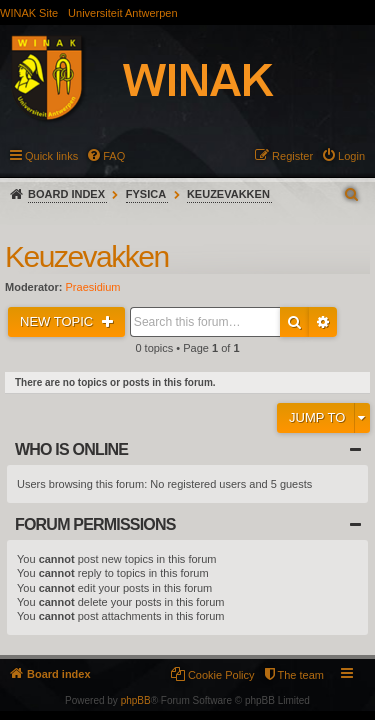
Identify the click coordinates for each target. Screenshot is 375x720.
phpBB (136, 700)
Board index (66, 194)
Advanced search (323, 322)
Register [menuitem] (292, 156)
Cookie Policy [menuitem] (221, 675)
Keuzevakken (228, 194)
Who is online (71, 449)
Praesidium (93, 287)
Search (294, 322)
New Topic (58, 321)
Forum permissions (95, 524)
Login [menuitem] (351, 156)
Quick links (51, 156)
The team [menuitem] (301, 675)
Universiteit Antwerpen (122, 13)
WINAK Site (29, 13)
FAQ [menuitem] (114, 156)
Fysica (146, 194)
